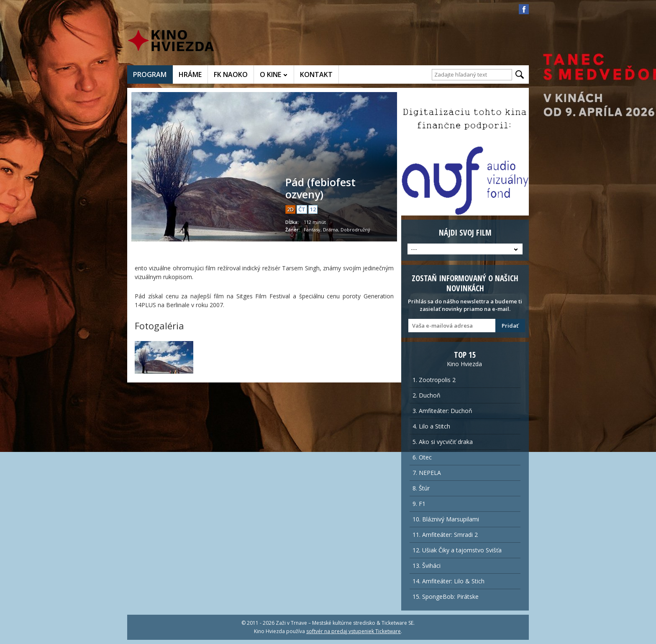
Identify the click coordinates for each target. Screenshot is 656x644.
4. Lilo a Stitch (431, 426)
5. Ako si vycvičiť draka (443, 442)
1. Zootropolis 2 (434, 380)
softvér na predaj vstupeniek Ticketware (354, 631)
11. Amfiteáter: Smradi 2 (445, 535)
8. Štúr (421, 488)
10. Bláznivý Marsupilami (446, 519)
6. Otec (422, 457)
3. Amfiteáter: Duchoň (442, 411)
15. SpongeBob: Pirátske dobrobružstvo (446, 598)
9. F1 (419, 504)
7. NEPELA (427, 473)
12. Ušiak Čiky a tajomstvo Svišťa (457, 550)
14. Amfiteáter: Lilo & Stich (448, 581)
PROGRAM (150, 74)
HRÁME (190, 74)
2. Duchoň (427, 395)
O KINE (270, 74)
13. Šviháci (427, 566)
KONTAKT (316, 74)
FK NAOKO (231, 74)
